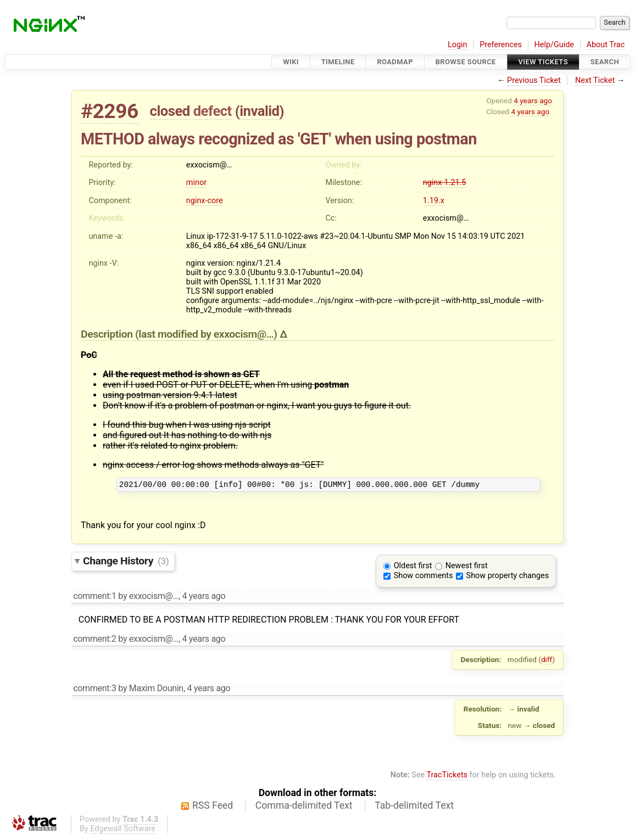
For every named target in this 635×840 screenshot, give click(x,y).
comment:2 (94, 640)
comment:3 (94, 690)
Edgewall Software (123, 830)
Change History (126, 562)
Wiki (291, 62)
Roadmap (395, 62)
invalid (259, 111)
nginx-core (205, 201)
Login (458, 45)
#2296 (110, 111)
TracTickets (447, 777)
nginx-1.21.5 (445, 183)
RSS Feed (213, 807)
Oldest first (413, 567)
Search (605, 62)
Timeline (338, 62)
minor (196, 183)
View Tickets (543, 62)
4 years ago (533, 100)
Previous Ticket (534, 80)
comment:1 (94, 598)
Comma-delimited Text (304, 807)
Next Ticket (595, 80)
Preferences (501, 45)
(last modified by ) (207, 334)
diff (547, 661)
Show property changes (508, 577)
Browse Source (466, 62)
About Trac (606, 45)
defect (213, 111)
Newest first (467, 567)
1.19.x (434, 201)
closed (170, 111)
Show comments (424, 577)
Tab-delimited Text (414, 807)
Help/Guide (554, 45)
